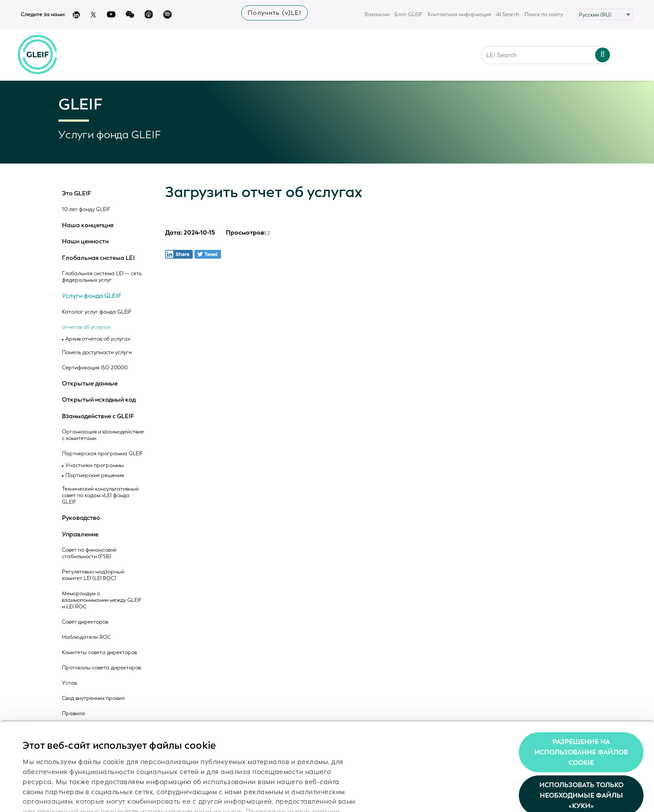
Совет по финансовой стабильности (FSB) (89, 553)
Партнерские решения (95, 476)
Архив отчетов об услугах (98, 339)
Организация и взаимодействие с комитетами (103, 435)
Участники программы (95, 466)
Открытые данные (90, 384)
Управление (80, 535)
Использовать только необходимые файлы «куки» (581, 741)
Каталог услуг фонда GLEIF (97, 312)
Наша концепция (88, 225)
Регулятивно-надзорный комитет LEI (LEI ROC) (93, 575)
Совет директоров (85, 622)
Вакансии (377, 14)
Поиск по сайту (544, 14)
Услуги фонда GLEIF (92, 296)
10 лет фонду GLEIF (86, 210)
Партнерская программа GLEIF (102, 454)
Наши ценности (85, 242)
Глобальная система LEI (98, 258)
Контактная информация (459, 14)
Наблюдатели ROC (86, 637)
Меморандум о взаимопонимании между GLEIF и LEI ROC (102, 600)
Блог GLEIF (409, 14)
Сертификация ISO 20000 (95, 368)
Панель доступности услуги (97, 353)
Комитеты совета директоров (99, 653)
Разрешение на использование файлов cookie (581, 697)
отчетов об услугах (86, 327)
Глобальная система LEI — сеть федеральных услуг (102, 277)
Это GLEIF (77, 194)
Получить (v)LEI (274, 13)
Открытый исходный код (99, 400)
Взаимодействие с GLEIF (98, 416)
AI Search (508, 14)
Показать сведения (54, 795)
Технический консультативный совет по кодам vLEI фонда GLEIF (100, 496)
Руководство (81, 518)
